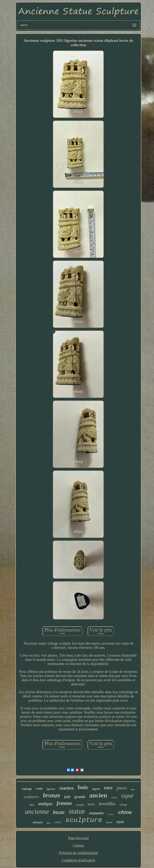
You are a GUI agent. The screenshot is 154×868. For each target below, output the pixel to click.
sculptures (31, 797)
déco (49, 823)
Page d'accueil (79, 838)
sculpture (84, 820)
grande (80, 797)
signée (96, 789)
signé (127, 796)
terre (91, 804)
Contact (78, 845)
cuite (39, 788)
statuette (96, 813)
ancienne (37, 812)
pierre (122, 788)
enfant (114, 797)
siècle (58, 822)
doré (133, 789)
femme (64, 803)
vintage (27, 789)
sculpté (80, 805)
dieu (32, 805)
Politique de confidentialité (79, 853)
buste (59, 812)
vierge (123, 804)
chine (125, 812)
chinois (111, 814)
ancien (98, 795)
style (120, 822)
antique (45, 804)
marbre (66, 788)
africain (38, 822)
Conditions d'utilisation (78, 860)
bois (83, 787)
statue (77, 811)
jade (67, 797)
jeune (109, 822)
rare (108, 788)
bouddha (107, 804)
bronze (52, 795)
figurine (51, 789)
